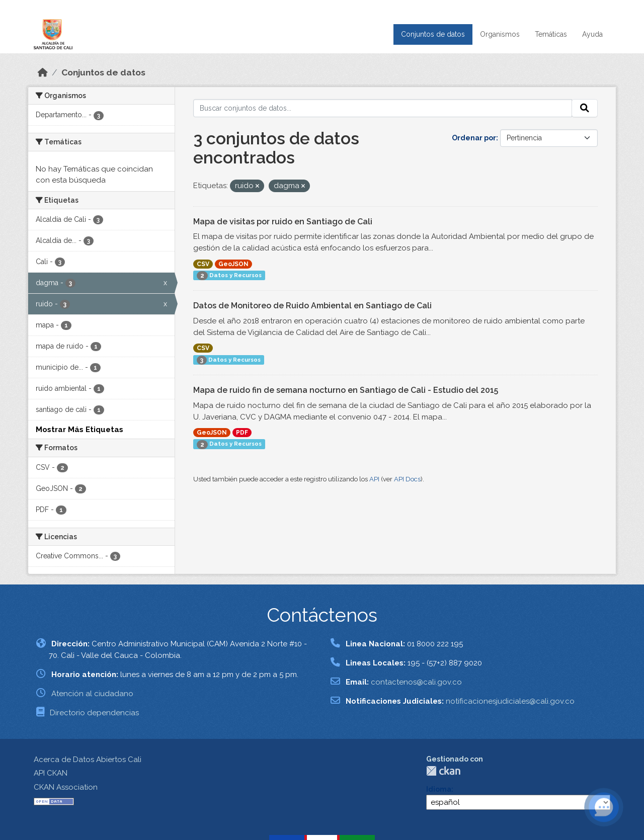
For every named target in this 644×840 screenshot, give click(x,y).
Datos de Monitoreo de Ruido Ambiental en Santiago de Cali (312, 306)
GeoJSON (233, 264)
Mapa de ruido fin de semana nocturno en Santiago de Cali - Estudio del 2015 (346, 390)
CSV (203, 264)
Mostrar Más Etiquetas (79, 430)
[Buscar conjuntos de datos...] (383, 108)
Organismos (500, 34)
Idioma (439, 789)
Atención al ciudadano (92, 694)
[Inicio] (43, 72)
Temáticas (551, 34)
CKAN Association (66, 787)
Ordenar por (474, 138)
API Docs (407, 479)
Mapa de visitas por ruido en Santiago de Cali (283, 222)
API (374, 479)
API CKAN (51, 773)
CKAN (443, 771)
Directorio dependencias (94, 713)
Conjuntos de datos (433, 34)
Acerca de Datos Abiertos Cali (88, 760)
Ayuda (592, 34)
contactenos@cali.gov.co (416, 682)
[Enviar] (585, 108)
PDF (242, 433)
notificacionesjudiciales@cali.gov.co (510, 701)
